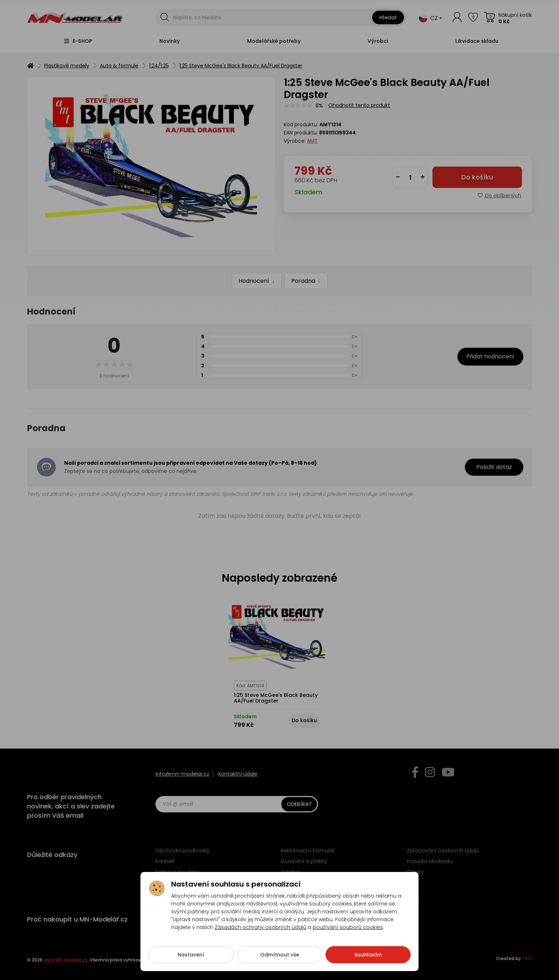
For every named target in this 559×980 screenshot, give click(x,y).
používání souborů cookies (348, 933)
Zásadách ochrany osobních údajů (260, 933)
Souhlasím (368, 960)
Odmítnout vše (280, 960)
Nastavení (191, 960)
